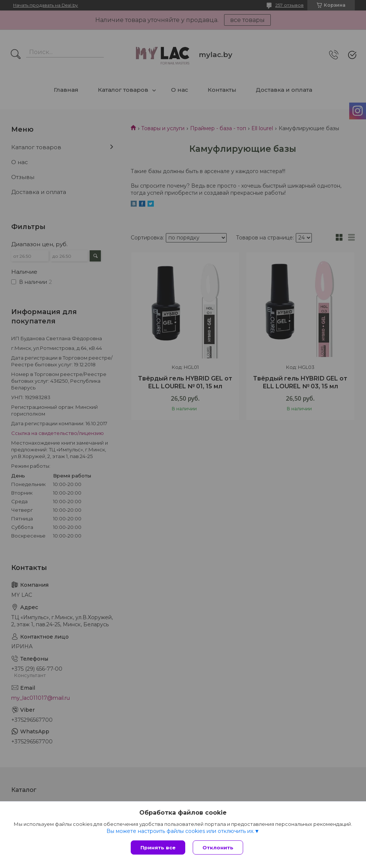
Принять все (158, 847)
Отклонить (218, 847)
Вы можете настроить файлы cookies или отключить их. (180, 831)
